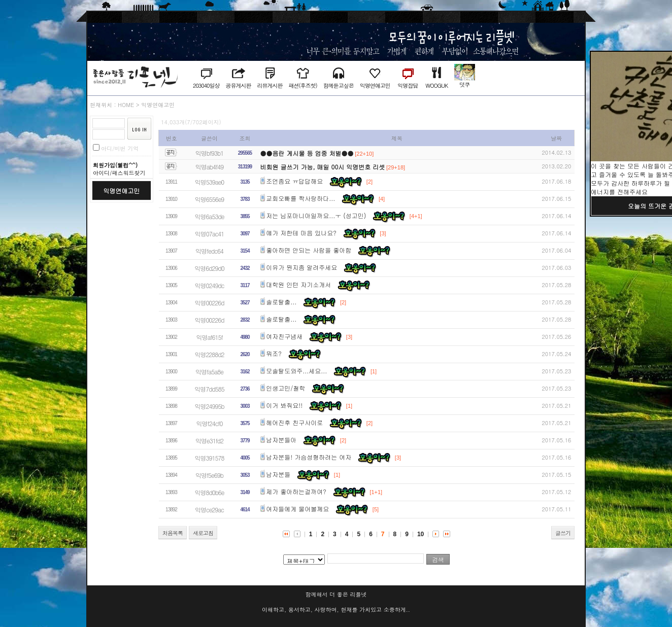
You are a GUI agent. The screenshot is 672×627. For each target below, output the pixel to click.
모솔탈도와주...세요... (296, 371)
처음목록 (173, 533)
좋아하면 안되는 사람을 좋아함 (309, 250)
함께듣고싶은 (339, 85)
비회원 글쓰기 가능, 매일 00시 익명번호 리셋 (323, 167)
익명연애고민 (375, 85)
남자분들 (278, 474)
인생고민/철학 (285, 388)
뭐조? (274, 353)
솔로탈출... (281, 302)
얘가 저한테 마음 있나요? (301, 233)
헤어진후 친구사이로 (294, 422)
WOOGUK (436, 85)
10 (421, 534)
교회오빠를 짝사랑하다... (300, 198)
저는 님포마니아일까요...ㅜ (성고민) (316, 215)
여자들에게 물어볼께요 (297, 509)
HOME (126, 105)
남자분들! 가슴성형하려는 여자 (309, 457)
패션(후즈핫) (303, 85)
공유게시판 (238, 85)
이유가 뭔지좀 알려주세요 (301, 267)
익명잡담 (408, 85)
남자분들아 (281, 440)
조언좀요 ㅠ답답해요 (294, 181)
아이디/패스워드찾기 (119, 173)
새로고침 (203, 533)
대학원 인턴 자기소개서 (298, 284)
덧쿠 (464, 84)
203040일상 (206, 85)
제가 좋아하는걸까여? (296, 491)
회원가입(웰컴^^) (115, 165)
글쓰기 (563, 533)
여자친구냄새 (284, 336)
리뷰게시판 (270, 85)
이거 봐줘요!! (284, 405)
